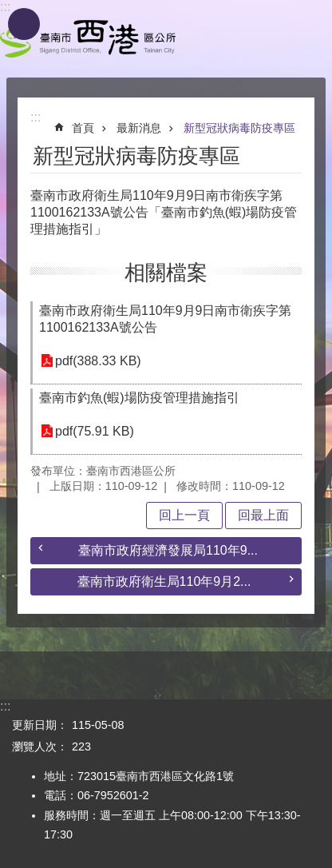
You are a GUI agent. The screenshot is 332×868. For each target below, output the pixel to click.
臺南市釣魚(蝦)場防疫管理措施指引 (139, 398)
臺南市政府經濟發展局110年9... (168, 550)
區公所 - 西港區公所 (88, 39)
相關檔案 (166, 273)
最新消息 (139, 128)
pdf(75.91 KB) (95, 431)
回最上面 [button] (263, 515)
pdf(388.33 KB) (98, 361)
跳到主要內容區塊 (8, 8)
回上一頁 (184, 515)
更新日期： (40, 725)
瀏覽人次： (40, 747)
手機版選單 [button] (24, 24)
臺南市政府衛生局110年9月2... (164, 581)
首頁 (83, 128)
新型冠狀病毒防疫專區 (239, 128)
